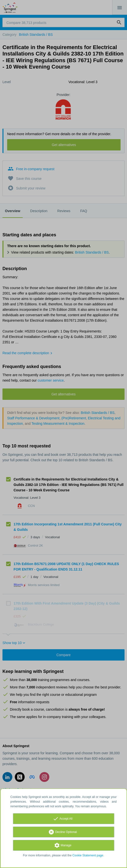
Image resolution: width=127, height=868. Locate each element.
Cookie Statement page (88, 855)
